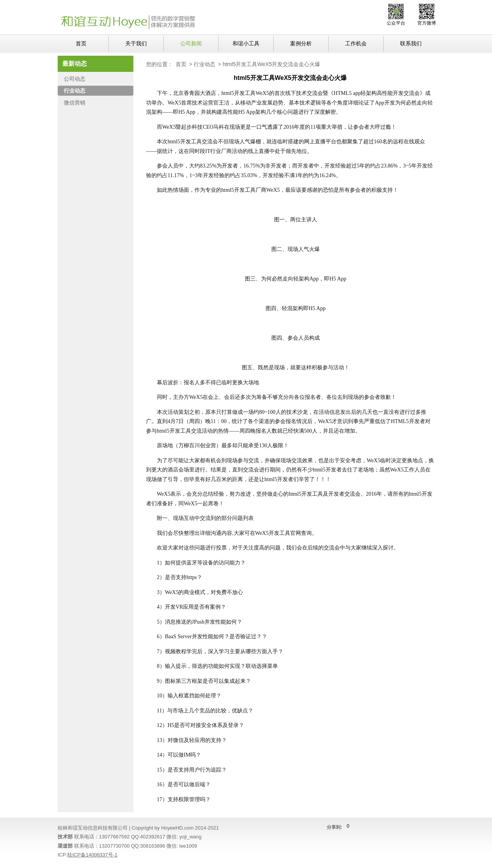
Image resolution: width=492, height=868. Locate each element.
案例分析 (301, 43)
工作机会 (356, 43)
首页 (81, 43)
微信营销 (75, 103)
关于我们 (136, 43)
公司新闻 (191, 43)
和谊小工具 (246, 43)
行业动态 (204, 64)
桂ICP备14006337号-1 (92, 855)
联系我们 (411, 43)
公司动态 (75, 79)
